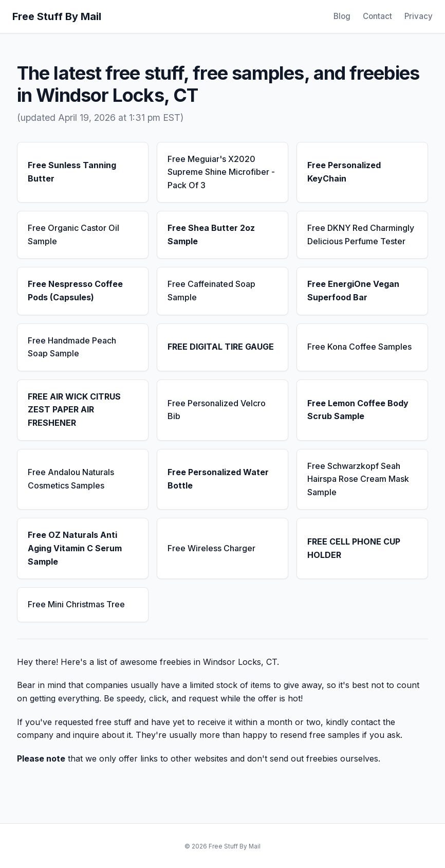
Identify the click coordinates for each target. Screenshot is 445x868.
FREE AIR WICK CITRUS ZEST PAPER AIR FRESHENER (74, 410)
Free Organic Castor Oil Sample (73, 234)
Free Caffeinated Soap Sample (211, 291)
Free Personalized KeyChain (344, 172)
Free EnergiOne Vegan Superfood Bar (353, 291)
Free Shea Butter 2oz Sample (211, 234)
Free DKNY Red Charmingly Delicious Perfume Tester (361, 234)
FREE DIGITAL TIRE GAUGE (221, 347)
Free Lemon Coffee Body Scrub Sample (358, 410)
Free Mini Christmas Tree (76, 604)
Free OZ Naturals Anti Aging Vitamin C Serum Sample (75, 548)
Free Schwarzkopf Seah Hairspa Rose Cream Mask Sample (358, 479)
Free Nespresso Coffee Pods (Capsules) (75, 291)
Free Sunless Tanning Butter (72, 172)
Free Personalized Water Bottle (218, 479)
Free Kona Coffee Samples (359, 347)
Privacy (419, 16)
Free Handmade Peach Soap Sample (72, 347)
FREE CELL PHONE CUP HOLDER (354, 548)
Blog (342, 16)
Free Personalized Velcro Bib (217, 410)
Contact (377, 16)
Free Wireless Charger (211, 548)
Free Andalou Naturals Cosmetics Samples (71, 479)
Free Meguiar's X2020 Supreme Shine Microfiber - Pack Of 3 (221, 172)
